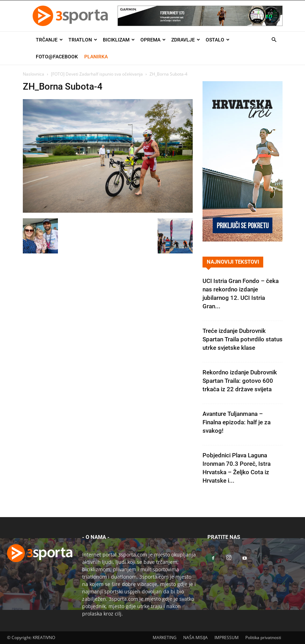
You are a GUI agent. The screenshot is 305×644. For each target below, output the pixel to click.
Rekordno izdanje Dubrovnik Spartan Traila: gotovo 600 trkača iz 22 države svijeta (240, 381)
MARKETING (165, 637)
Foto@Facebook (57, 57)
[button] (274, 40)
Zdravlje (186, 40)
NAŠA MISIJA (195, 637)
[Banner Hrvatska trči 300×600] (243, 240)
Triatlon (83, 40)
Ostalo (218, 40)
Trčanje (49, 40)
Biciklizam (119, 40)
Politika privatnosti (263, 637)
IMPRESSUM (227, 637)
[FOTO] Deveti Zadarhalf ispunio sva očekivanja (97, 74)
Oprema (153, 40)
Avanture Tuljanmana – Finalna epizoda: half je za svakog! (237, 422)
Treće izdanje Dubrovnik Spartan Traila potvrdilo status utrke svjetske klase (243, 339)
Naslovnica (34, 74)
